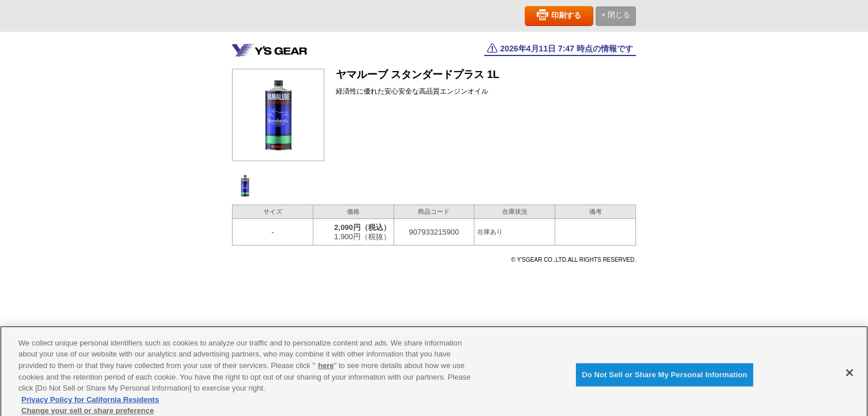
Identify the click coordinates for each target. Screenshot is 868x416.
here (326, 368)
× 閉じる (616, 15)
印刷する (566, 15)
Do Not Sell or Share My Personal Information (665, 378)
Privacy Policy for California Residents (90, 402)
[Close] (850, 376)
